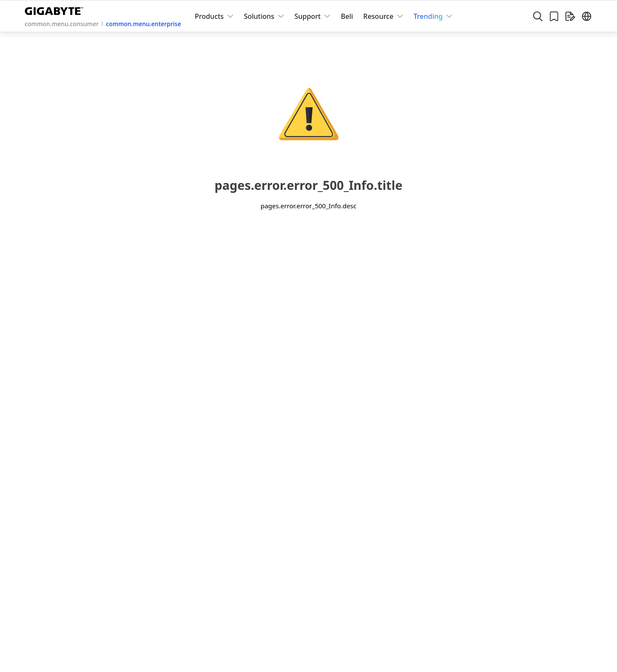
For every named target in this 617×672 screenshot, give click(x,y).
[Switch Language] (587, 16)
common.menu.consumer (62, 24)
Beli (347, 16)
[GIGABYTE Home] (56, 9)
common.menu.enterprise (143, 24)
